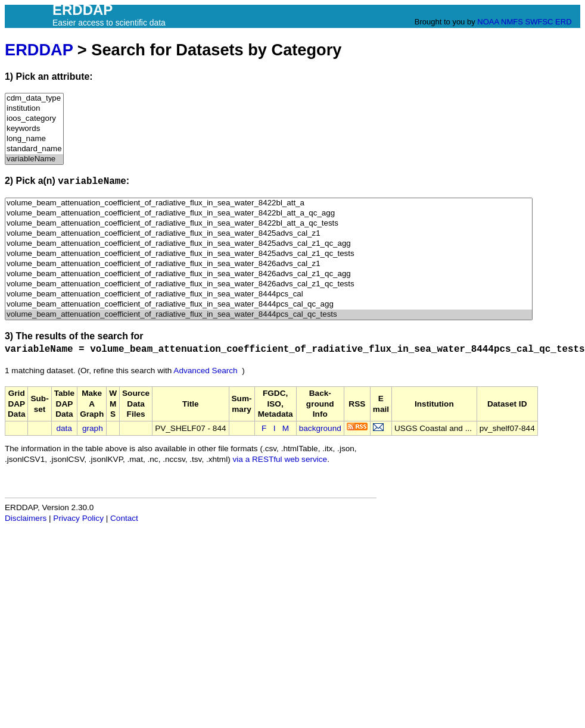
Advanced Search (205, 371)
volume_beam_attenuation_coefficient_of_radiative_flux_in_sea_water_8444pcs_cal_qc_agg (269, 304)
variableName (34, 159)
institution (34, 109)
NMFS (512, 22)
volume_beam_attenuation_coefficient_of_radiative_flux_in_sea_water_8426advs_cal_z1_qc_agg (269, 274)
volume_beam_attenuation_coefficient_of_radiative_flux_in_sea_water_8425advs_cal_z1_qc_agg (269, 244)
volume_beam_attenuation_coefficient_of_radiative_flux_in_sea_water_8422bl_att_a (269, 203)
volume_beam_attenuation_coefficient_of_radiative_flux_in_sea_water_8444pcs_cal (269, 294)
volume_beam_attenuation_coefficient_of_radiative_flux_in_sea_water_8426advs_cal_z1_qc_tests (269, 284)
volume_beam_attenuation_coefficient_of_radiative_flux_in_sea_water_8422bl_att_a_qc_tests (269, 224)
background (320, 428)
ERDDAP (39, 50)
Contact (124, 518)
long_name (34, 139)
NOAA (488, 22)
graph (93, 428)
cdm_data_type (34, 99)
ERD (563, 22)
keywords (34, 129)
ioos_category (34, 119)
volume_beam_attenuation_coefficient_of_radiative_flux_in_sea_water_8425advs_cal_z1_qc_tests (269, 254)
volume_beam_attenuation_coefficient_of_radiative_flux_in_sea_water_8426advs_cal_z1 (269, 264)
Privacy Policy (78, 518)
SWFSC (539, 22)
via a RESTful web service (280, 459)
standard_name (34, 149)
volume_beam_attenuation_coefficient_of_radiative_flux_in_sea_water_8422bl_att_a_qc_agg (269, 213)
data (64, 428)
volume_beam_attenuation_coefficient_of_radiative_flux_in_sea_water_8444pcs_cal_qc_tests (269, 315)
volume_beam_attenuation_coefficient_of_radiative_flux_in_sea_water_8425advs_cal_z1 (269, 234)
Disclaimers (26, 518)
